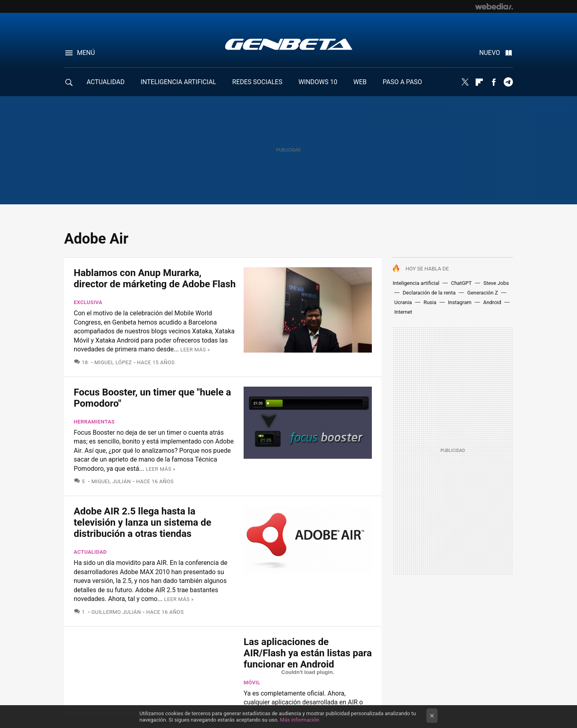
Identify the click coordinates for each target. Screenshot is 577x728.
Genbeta (289, 44)
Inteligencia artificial (416, 283)
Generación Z (483, 293)
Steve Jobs (496, 283)
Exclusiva (88, 302)
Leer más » (195, 350)
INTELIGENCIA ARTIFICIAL (179, 82)
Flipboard (479, 82)
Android (492, 302)
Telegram (508, 82)
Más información (300, 720)
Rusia (430, 302)
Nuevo (490, 53)
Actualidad (90, 552)
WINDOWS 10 (318, 82)
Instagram (460, 302)
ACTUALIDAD (106, 82)
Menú (86, 53)
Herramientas (94, 422)
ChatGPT (461, 283)
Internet (403, 312)
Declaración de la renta (429, 293)
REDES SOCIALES (257, 82)
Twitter (465, 82)
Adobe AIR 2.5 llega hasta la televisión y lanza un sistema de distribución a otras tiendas (142, 522)
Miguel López (113, 362)
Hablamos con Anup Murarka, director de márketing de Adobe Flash (155, 278)
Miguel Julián (111, 481)
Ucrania (403, 302)
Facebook (494, 82)
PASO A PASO (402, 82)
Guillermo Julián (116, 612)
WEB (360, 82)
